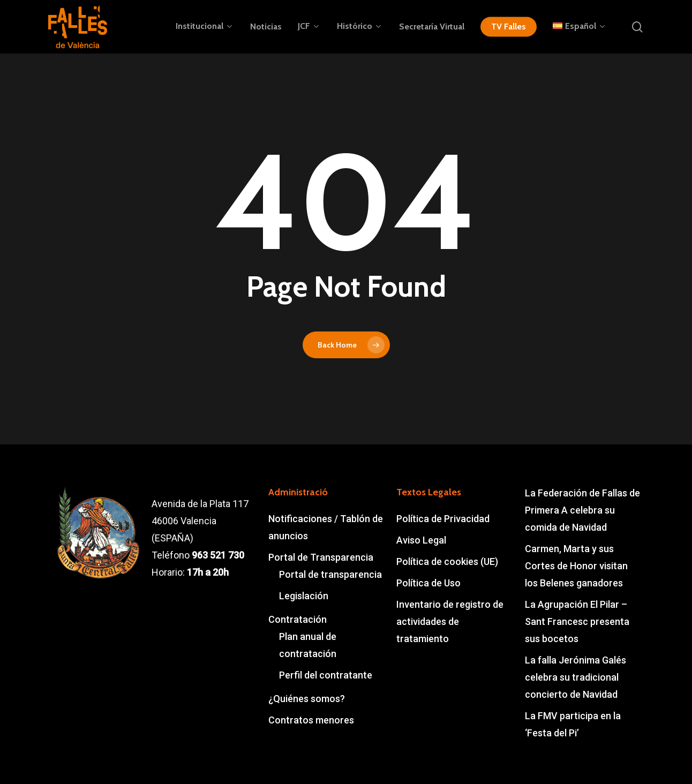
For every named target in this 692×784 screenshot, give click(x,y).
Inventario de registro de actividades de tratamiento (450, 621)
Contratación (298, 619)
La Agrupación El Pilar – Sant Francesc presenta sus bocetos (577, 621)
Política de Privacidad (443, 519)
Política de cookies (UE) (447, 561)
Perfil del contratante (326, 675)
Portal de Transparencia (321, 557)
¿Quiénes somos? (307, 699)
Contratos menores (311, 720)
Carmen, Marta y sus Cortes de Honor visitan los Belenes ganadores (576, 566)
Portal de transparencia (330, 574)
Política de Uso (428, 583)
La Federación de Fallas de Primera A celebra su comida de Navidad (582, 510)
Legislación (304, 596)
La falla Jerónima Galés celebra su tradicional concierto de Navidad (576, 677)
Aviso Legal (421, 540)
